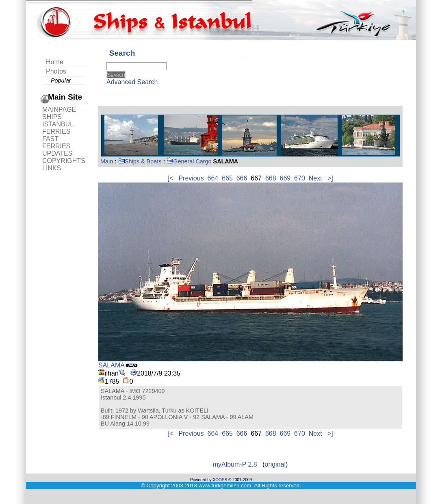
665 (227, 178)
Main (107, 161)
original (275, 464)
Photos (56, 71)
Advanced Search (132, 82)
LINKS (52, 168)
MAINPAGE (59, 110)
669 (285, 178)
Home (55, 62)
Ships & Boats (140, 161)
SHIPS (52, 117)
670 (300, 178)
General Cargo (189, 161)
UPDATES (57, 153)
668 (271, 178)
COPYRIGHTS (64, 161)
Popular (61, 80)
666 (242, 178)
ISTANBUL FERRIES (58, 128)
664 (213, 178)
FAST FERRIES (56, 142)
